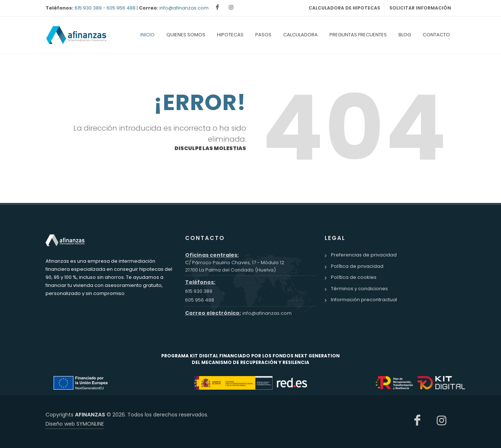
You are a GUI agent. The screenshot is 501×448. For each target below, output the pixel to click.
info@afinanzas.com (184, 8)
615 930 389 (88, 8)
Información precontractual (364, 300)
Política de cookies (354, 277)
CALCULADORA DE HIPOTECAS (344, 8)
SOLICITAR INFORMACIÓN (420, 8)
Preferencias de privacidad (364, 255)
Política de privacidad (357, 266)
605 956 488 (121, 8)
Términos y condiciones (359, 289)
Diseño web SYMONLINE (75, 424)
